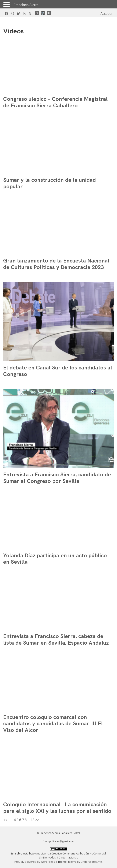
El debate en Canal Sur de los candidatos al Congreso (58, 371)
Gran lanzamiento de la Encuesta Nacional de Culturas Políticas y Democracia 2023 (56, 264)
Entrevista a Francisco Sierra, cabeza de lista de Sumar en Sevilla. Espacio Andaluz (56, 639)
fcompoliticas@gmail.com (59, 841)
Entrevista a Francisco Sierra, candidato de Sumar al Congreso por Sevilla (57, 478)
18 (33, 820)
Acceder (107, 14)
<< (5, 820)
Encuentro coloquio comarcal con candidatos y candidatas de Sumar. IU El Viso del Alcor (53, 724)
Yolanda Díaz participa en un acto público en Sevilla (55, 559)
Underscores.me (91, 862)
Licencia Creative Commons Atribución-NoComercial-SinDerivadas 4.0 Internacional (73, 855)
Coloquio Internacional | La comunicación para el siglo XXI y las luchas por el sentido (57, 808)
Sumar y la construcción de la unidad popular (50, 183)
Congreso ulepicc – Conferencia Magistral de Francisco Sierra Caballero (55, 102)
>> (37, 820)
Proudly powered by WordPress (35, 862)
